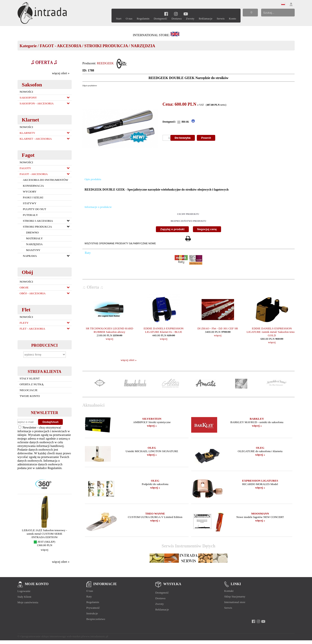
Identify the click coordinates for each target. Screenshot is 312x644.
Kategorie (28, 46)
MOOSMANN (260, 514)
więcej (44, 550)
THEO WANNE (155, 514)
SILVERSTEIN (152, 419)
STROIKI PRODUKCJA (106, 46)
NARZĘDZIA (143, 46)
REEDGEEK (105, 63)
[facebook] (166, 14)
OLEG (152, 448)
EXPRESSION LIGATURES (260, 481)
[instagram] (176, 14)
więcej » (152, 426)
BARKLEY (257, 419)
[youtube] (186, 14)
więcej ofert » (61, 73)
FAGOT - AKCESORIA (61, 46)
